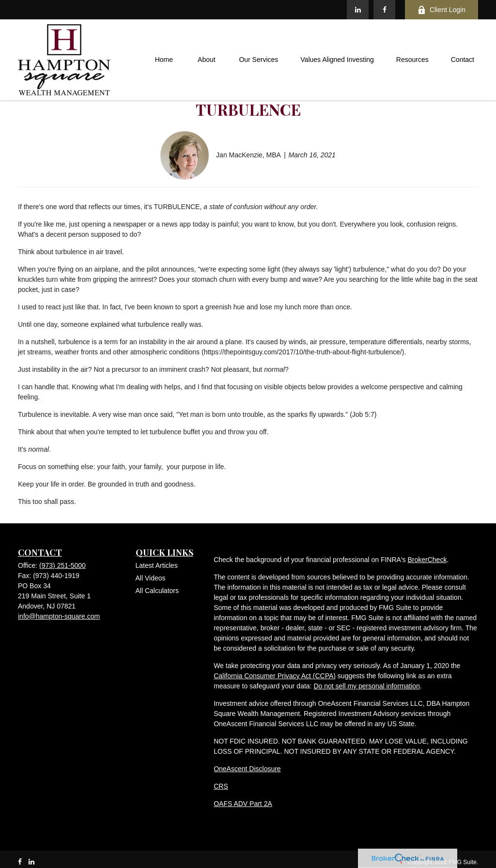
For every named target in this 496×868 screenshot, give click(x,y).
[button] (164, 60)
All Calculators (157, 591)
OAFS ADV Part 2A (243, 804)
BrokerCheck (427, 560)
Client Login (442, 10)
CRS (221, 786)
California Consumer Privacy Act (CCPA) (275, 676)
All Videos (151, 578)
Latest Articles (157, 565)
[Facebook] (384, 10)
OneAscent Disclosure (247, 769)
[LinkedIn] (358, 10)
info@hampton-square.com (59, 616)
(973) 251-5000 (62, 565)
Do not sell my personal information (366, 686)
